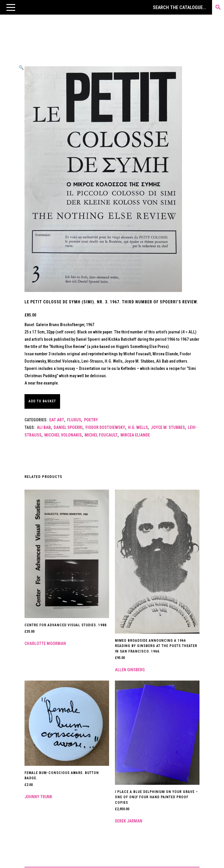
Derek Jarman (129, 821)
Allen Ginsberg (130, 670)
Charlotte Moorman (45, 643)
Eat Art (57, 420)
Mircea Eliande (135, 435)
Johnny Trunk (38, 797)
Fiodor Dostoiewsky (105, 427)
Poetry (91, 420)
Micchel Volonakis (63, 435)
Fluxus (74, 420)
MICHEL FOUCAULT (101, 435)
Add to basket (42, 401)
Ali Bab (44, 427)
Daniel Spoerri (68, 427)
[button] (11, 7)
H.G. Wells (138, 427)
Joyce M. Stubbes (168, 427)
